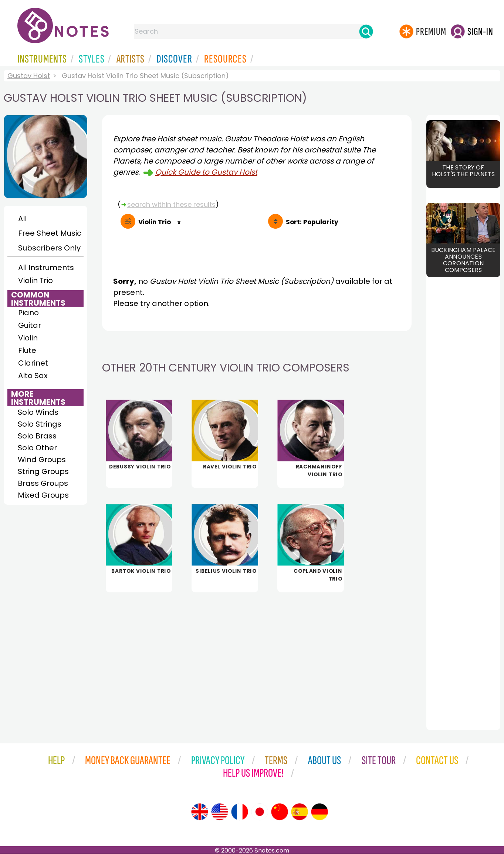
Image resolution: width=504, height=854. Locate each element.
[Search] (366, 31)
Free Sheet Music (50, 233)
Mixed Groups (43, 495)
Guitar (30, 325)
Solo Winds (38, 412)
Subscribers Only (49, 248)
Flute (27, 350)
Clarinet (33, 363)
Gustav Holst (29, 76)
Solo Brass (37, 436)
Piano (28, 313)
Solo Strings (40, 424)
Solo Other (37, 448)
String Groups (43, 471)
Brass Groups (43, 483)
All (22, 219)
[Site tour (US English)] (220, 812)
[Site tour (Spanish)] (300, 812)
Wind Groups (42, 460)
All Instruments (46, 268)
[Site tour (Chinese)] (280, 812)
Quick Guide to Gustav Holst (206, 172)
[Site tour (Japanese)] (260, 812)
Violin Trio (35, 280)
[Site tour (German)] (319, 812)
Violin (28, 338)
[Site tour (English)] (200, 812)
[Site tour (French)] (240, 812)
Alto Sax (33, 376)
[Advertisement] (257, 656)
